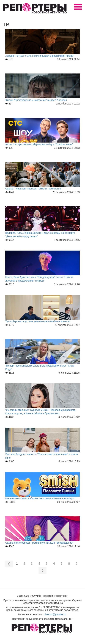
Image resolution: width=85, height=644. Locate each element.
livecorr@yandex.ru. (56, 614)
